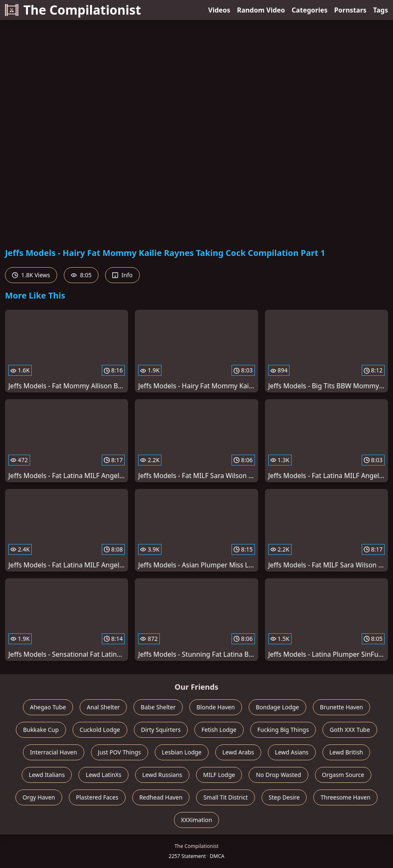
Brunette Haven (342, 707)
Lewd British (346, 752)
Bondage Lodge (277, 707)
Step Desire (284, 797)
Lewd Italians (47, 775)
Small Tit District (225, 797)
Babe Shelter (158, 707)
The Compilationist (73, 10)
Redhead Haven (161, 797)
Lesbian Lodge (182, 752)
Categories (310, 10)
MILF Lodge (219, 775)
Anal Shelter (103, 707)
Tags (380, 10)
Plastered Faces (97, 797)
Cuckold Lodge (100, 730)
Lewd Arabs (238, 752)
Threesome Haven (345, 797)
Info (122, 275)
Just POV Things (120, 752)
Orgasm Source (343, 775)
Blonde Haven (216, 707)
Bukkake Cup (41, 730)
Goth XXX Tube (350, 730)
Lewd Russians (162, 775)
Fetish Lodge (219, 730)
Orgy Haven (39, 797)
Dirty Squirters (161, 730)
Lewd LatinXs (103, 775)
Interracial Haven (54, 752)
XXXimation (197, 820)
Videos (219, 10)
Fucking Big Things (283, 730)
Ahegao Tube (48, 707)
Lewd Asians (292, 752)
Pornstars (350, 10)
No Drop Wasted (278, 775)
